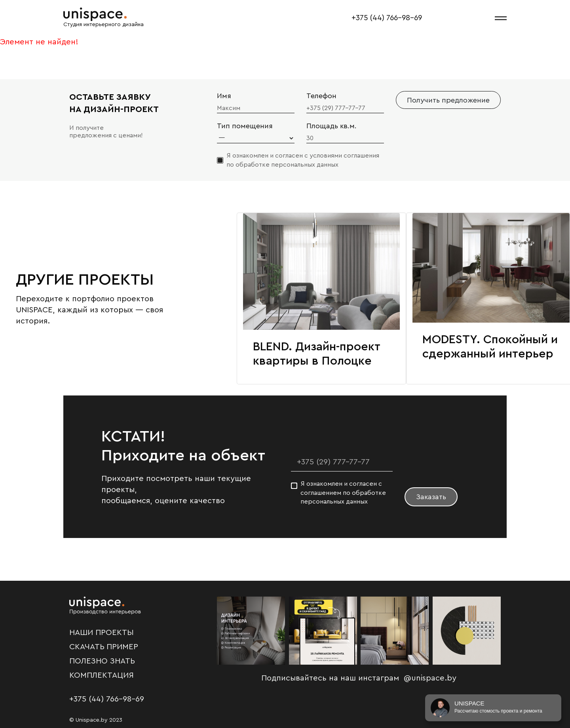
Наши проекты (102, 633)
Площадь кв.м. (332, 126)
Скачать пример (104, 647)
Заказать (431, 497)
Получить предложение (448, 100)
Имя (224, 96)
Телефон (321, 96)
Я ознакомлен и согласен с (343, 493)
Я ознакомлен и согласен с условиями (303, 160)
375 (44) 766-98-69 (389, 18)
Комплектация (102, 675)
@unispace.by (430, 678)
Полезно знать (102, 661)
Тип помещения (245, 126)
